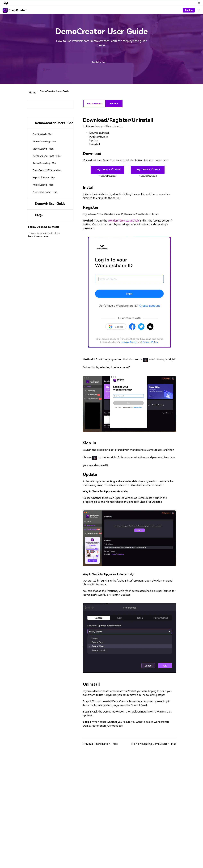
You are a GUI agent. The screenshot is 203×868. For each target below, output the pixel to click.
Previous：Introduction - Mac (100, 744)
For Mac (114, 104)
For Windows (94, 104)
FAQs (39, 215)
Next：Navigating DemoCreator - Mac (154, 744)
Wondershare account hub (123, 221)
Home (32, 93)
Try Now (189, 10)
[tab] (50, 123)
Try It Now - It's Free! (108, 170)
